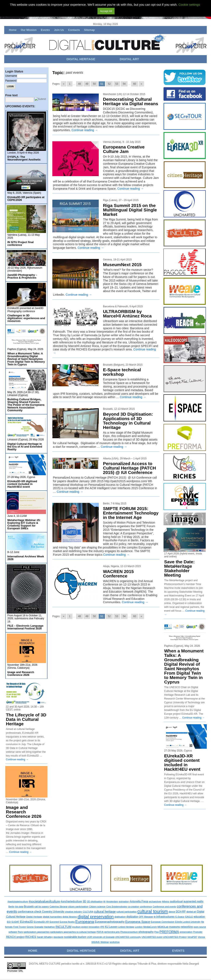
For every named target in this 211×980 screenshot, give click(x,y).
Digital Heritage (34, 917)
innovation (94, 927)
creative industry (74, 912)
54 (124, 84)
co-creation (133, 906)
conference (146, 906)
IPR (102, 927)
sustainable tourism (75, 937)
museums (174, 927)
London (139, 927)
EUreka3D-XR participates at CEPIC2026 (26, 199)
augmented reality (193, 901)
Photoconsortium (129, 932)
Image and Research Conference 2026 (21, 674)
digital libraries (70, 917)
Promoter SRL (15, 971)
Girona (30, 927)
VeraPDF (192, 937)
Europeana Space (138, 922)
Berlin (11, 906)
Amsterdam (112, 901)
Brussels (29, 906)
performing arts (112, 932)
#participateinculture (18, 901)
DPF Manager (146, 917)
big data (19, 906)
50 (94, 84)
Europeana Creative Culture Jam (124, 149)
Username (11, 76)
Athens (166, 901)
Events (45, 30)
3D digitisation (95, 901)
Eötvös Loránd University (188, 922)
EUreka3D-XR (41, 922)
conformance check (30, 911)
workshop (115, 942)
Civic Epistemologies (117, 906)
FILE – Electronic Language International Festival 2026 (25, 627)
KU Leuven (111, 927)
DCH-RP (181, 912)
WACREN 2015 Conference (118, 574)
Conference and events (164, 906)
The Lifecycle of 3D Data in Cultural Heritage (26, 719)
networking (187, 927)
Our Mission (29, 30)
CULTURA (88, 912)
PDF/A (100, 932)
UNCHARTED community (128, 937)
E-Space (180, 917)
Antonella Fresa (139, 901)
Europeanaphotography (110, 922)
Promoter (198, 932)
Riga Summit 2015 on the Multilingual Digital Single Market (130, 210)
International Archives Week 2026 (26, 558)
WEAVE (95, 942)
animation (124, 901)
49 (87, 84)
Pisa (156, 932)
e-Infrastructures (164, 917)
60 (135, 84)
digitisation (120, 917)
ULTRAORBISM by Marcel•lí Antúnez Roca (127, 314)
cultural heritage (105, 912)
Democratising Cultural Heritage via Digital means (131, 101)
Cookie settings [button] (189, 5)
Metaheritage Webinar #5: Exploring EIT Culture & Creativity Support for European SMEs (24, 524)
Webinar (105, 942)
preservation (186, 932)
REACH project (15, 937)
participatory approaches (37, 932)
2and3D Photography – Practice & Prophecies (22, 276)
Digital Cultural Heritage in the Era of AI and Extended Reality (25, 447)
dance (172, 912)
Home (13, 30)
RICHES (31, 937)
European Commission (163, 922)
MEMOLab (163, 927)
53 (117, 84)
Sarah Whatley (45, 937)
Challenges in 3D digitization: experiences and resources (26, 318)
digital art (191, 911)
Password (11, 81)
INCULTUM (64, 927)
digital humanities (52, 917)
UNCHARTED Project (175, 937)
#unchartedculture (71, 901)
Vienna (201, 937)
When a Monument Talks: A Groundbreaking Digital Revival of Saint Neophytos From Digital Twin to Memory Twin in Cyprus (26, 359)
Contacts (74, 30)
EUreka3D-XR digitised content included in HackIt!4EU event (22, 484)
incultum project (80, 927)
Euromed (54, 922)
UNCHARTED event (152, 937)
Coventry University (53, 912)
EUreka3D (27, 922)
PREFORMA (169, 932)
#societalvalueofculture (44, 901)
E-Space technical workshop (122, 372)
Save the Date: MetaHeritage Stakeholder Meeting (179, 568)
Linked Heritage (126, 927)
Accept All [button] (106, 11)
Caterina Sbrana (58, 906)
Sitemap (89, 30)
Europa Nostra (67, 922)
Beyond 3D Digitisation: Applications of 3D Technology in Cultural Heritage (128, 421)
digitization (132, 917)
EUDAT (16, 922)
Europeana (85, 922)
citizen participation (78, 906)
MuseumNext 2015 (122, 265)
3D (85, 901)
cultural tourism (153, 912)
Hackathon (49, 927)
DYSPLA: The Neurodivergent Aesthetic (24, 158)
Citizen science (97, 906)
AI (105, 901)
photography (146, 932)
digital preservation (96, 917)
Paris (20, 932)
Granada (39, 927)
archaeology (155, 901)
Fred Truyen (20, 927)
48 (79, 84)
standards (58, 937)
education (199, 917)
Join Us (59, 30)
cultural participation (127, 912)
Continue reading (85, 130)
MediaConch (150, 927)
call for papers (42, 906)
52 (109, 84)
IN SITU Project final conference (20, 244)
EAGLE (189, 917)
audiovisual (176, 901)
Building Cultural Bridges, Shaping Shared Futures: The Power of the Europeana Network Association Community (26, 405)
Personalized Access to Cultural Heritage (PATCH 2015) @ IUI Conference (129, 468)
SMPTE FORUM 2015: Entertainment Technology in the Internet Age (131, 513)
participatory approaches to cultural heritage (73, 932)
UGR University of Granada (101, 937)
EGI (9, 922)
